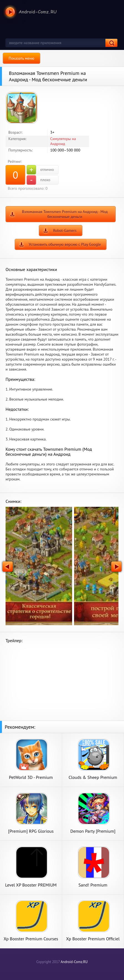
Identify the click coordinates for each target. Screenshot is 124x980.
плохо (38, 180)
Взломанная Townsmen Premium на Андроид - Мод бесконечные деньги (65, 214)
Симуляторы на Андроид (63, 141)
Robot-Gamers (65, 231)
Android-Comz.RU (74, 962)
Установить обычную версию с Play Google (65, 244)
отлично (40, 170)
